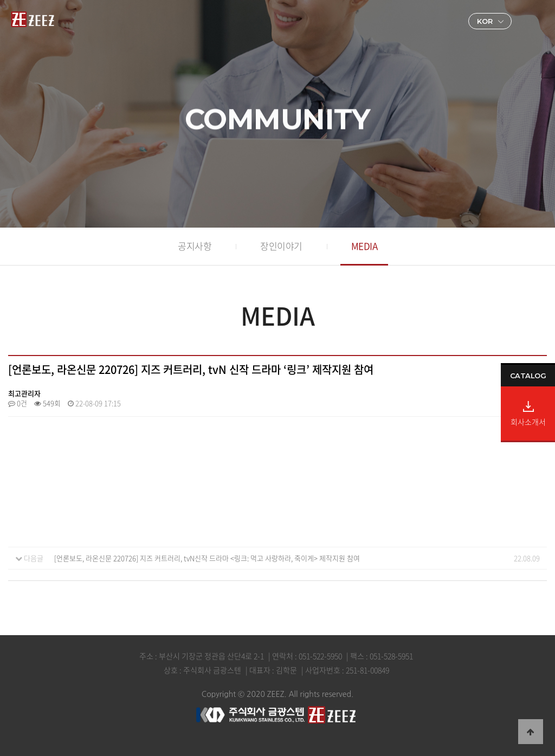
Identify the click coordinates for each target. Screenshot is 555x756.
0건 (18, 403)
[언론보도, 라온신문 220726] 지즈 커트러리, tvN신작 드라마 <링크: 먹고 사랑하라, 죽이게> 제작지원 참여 (207, 558)
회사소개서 (528, 421)
